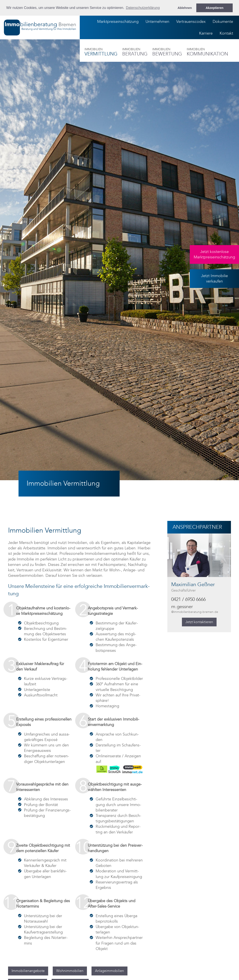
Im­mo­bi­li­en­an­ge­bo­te (28, 971)
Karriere (206, 33)
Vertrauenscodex (191, 22)
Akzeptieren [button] (215, 8)
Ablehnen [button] (185, 8)
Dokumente (223, 22)
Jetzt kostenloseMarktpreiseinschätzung (214, 254)
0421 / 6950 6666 (188, 599)
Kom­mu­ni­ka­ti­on (207, 52)
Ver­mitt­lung (101, 52)
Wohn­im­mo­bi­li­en (70, 971)
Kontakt (226, 33)
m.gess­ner (195, 609)
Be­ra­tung (135, 52)
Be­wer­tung (167, 52)
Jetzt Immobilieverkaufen (214, 278)
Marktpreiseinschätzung (118, 22)
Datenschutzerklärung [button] (143, 8)
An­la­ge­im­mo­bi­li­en (109, 971)
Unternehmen (157, 22)
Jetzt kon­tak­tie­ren (199, 622)
